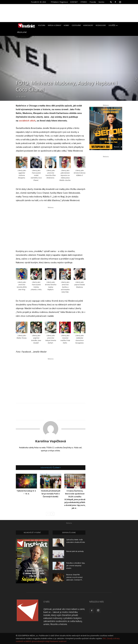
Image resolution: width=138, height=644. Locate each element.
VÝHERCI (84, 2)
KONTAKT (74, 2)
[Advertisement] (69, 14)
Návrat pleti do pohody (75, 551)
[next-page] (52, 514)
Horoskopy (88, 26)
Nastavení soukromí (58, 641)
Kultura (42, 26)
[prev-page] (48, 514)
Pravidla (93, 2)
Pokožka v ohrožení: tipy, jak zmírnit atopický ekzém (76, 566)
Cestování (76, 26)
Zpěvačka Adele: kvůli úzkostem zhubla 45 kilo (76, 541)
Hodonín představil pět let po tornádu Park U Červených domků (51, 494)
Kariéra (101, 2)
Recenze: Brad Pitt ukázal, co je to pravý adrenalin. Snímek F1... (74, 577)
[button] (111, 2)
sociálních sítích (27, 121)
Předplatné (22, 32)
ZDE (104, 638)
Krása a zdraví (54, 26)
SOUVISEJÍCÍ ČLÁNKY (51, 468)
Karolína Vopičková (51, 441)
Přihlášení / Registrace (59, 2)
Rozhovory (101, 26)
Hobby (66, 26)
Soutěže (113, 26)
